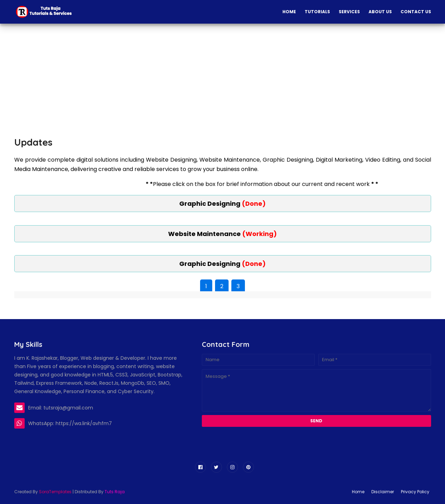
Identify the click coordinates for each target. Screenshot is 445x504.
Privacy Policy (415, 492)
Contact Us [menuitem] (416, 12)
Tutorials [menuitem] (317, 12)
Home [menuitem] (289, 12)
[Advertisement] (148, 79)
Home (358, 492)
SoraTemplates (55, 492)
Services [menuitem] (349, 12)
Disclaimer (383, 492)
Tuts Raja (115, 492)
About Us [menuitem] (380, 12)
